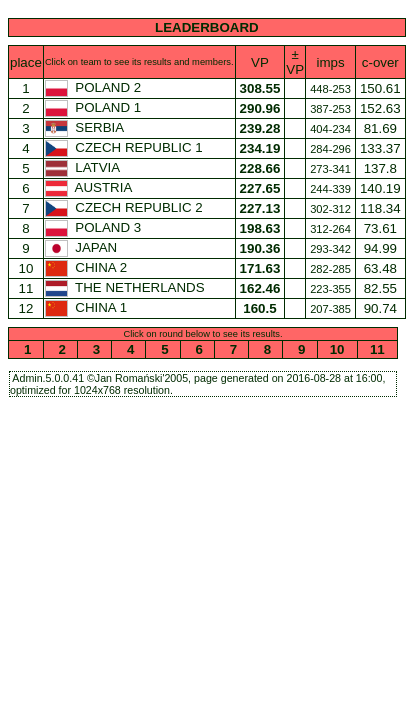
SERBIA (86, 127)
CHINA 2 (88, 267)
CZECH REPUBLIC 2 (126, 207)
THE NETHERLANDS (126, 287)
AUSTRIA (90, 187)
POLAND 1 (95, 107)
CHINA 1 (88, 307)
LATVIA (84, 167)
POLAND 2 (95, 87)
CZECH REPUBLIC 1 (126, 147)
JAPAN (83, 247)
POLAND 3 (95, 227)
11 (377, 349)
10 (337, 349)
